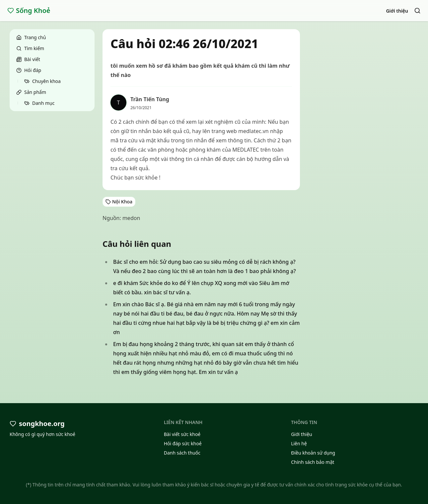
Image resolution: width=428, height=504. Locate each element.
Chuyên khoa (42, 81)
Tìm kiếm (30, 48)
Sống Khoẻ (29, 10)
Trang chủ (31, 37)
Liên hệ (299, 443)
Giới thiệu (397, 11)
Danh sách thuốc (182, 453)
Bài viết (28, 59)
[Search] (417, 11)
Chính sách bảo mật (313, 462)
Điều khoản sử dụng (313, 453)
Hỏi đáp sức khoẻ (183, 443)
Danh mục (39, 103)
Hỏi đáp (29, 70)
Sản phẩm (31, 92)
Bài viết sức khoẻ (182, 434)
